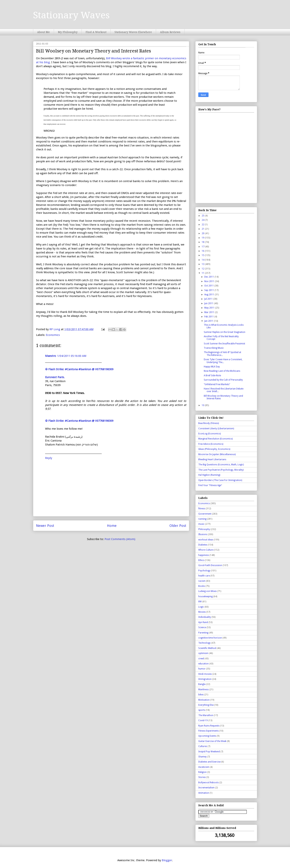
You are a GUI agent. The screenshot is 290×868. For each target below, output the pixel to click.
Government (205, 514)
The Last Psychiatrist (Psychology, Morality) (221, 470)
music (201, 524)
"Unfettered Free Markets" (217, 384)
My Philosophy (68, 32)
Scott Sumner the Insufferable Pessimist (224, 344)
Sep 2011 (209, 290)
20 (203, 233)
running (202, 519)
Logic (201, 607)
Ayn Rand (203, 622)
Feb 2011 (209, 317)
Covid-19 (203, 720)
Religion (202, 772)
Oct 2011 (209, 286)
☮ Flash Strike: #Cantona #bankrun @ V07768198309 (79, 369)
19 (203, 238)
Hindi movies (205, 674)
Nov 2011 (210, 281)
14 (203, 260)
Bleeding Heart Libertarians (212, 459)
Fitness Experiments (208, 731)
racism (202, 581)
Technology (204, 643)
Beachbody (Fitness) (209, 423)
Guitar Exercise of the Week (212, 741)
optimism (203, 653)
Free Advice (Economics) (211, 444)
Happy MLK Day (212, 367)
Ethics (201, 560)
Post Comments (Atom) (120, 539)
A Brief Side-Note (212, 376)
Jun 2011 (209, 303)
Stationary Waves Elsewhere (133, 32)
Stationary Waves (71, 15)
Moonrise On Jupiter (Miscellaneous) (217, 454)
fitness (202, 509)
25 (203, 216)
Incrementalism (206, 788)
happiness (204, 555)
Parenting (203, 633)
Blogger (167, 860)
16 (203, 251)
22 (203, 225)
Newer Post (45, 526)
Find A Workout (96, 32)
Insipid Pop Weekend (209, 752)
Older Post (178, 526)
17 (203, 247)
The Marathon (206, 715)
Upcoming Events (207, 736)
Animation (204, 793)
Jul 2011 (209, 299)
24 (203, 220)
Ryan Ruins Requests (209, 726)
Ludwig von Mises (207, 591)
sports (202, 710)
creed (201, 659)
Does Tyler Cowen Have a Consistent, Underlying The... (223, 361)
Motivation (204, 700)
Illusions (203, 534)
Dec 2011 (209, 277)
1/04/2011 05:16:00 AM (72, 356)
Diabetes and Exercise (209, 762)
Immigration (205, 679)
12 (203, 269)
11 (203, 273)
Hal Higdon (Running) (209, 475)
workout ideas (206, 540)
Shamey (202, 757)
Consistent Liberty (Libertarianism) (216, 429)
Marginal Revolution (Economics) (215, 439)
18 (203, 242)
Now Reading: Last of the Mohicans (222, 371)
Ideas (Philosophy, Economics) (214, 449)
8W (200, 602)
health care (204, 576)
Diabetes (203, 545)
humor (202, 669)
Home (112, 526)
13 (203, 264)
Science (202, 627)
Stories (202, 777)
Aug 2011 (210, 295)
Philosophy (204, 529)
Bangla (202, 684)
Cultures (203, 746)
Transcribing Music (214, 348)
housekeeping (205, 596)
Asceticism (204, 767)
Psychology (204, 571)
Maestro (51, 356)
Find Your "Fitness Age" (210, 485)
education (203, 664)
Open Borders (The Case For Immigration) (220, 480)
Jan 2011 (209, 321)
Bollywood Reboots (208, 783)
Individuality (205, 617)
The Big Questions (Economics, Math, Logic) (221, 465)
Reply (49, 458)
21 (203, 229)
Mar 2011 (210, 312)
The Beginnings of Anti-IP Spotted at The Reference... (222, 354)
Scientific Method (207, 648)
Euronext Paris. (55, 377)
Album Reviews (170, 32)
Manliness (203, 689)
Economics (53, 335)
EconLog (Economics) (210, 434)
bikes (201, 695)
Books (202, 586)
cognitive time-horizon (210, 638)
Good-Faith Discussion (210, 565)
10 (203, 405)
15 (203, 255)
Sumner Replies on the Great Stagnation (225, 332)
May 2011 (210, 308)
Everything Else (206, 705)
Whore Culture (206, 550)
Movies (202, 612)
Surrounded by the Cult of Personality (223, 380)
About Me (43, 32)
